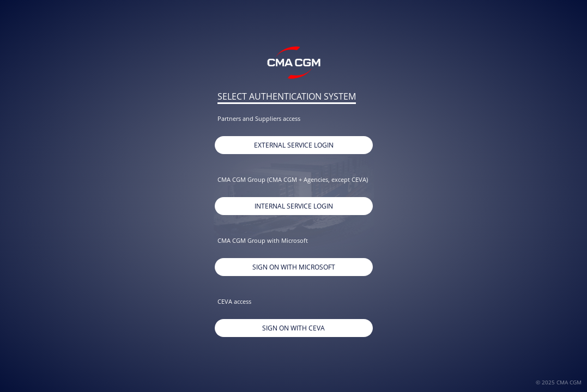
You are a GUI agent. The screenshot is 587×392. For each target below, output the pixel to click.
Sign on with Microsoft (294, 267)
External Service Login (294, 145)
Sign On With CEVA (293, 328)
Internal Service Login (294, 206)
